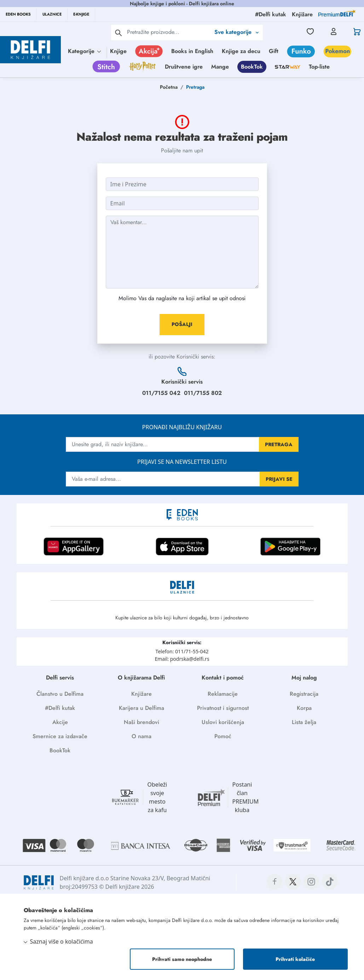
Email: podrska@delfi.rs (182, 659)
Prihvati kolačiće (295, 959)
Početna (169, 87)
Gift (274, 51)
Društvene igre (184, 67)
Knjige (118, 51)
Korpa (304, 708)
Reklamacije (223, 694)
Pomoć (223, 736)
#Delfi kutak (60, 708)
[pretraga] (119, 33)
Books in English (192, 51)
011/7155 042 (161, 393)
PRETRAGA (279, 444)
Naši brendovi (141, 722)
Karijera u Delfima (141, 708)
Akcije (60, 722)
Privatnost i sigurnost (223, 708)
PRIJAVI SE (279, 479)
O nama (141, 736)
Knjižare (141, 694)
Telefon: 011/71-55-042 (182, 651)
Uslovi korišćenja (223, 722)
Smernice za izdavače (60, 736)
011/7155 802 (203, 393)
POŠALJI (182, 324)
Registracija (304, 694)
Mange (220, 67)
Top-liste (319, 67)
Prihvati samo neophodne (182, 959)
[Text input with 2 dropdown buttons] (169, 32)
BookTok (252, 67)
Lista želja (304, 722)
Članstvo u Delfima (60, 694)
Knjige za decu (241, 51)
